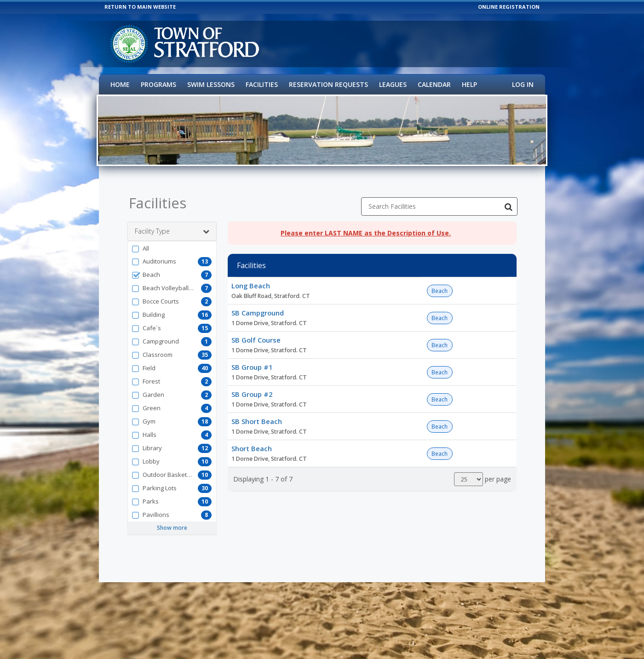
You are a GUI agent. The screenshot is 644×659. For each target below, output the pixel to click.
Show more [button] (172, 521)
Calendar (434, 84)
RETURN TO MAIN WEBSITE (140, 7)
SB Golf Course (256, 333)
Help (469, 84)
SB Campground (258, 306)
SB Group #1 (252, 360)
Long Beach (251, 279)
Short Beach (252, 441)
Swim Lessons (211, 84)
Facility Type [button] (172, 224)
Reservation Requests (328, 84)
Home (120, 84)
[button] (172, 241)
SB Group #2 (252, 387)
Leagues (393, 84)
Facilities (262, 84)
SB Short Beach (257, 414)
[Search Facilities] (508, 200)
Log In (523, 84)
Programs (158, 84)
